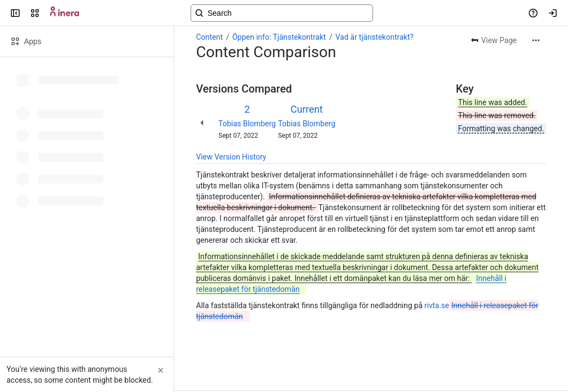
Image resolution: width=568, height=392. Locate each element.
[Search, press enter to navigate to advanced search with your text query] (282, 13)
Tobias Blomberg (247, 124)
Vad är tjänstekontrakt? (375, 37)
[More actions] (536, 40)
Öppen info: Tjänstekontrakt (279, 37)
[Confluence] (65, 13)
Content (209, 37)
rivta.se (436, 305)
